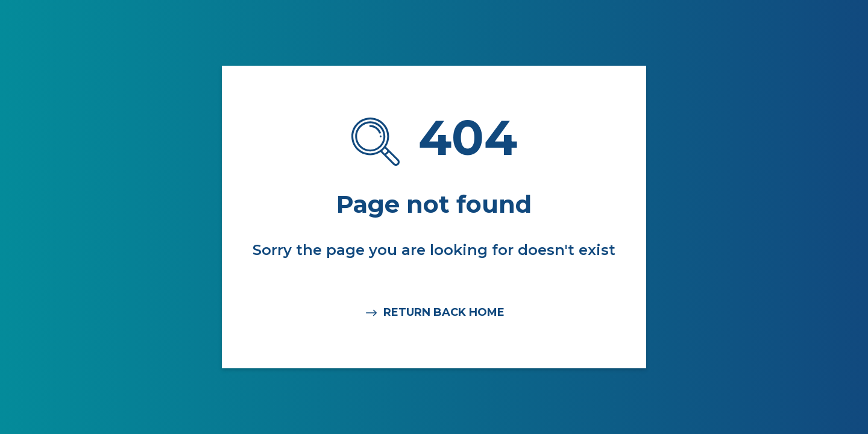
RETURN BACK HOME (434, 313)
